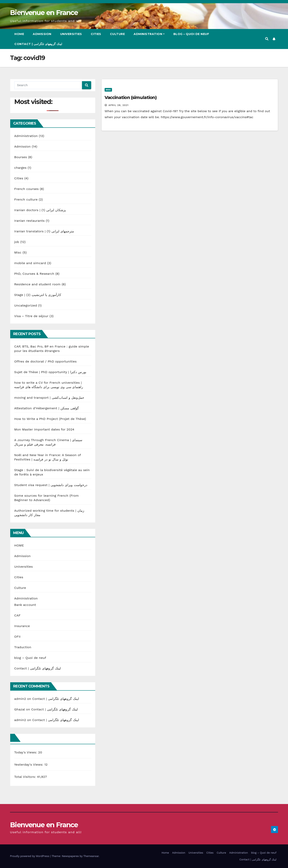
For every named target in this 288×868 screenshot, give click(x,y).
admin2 (20, 699)
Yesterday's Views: (29, 765)
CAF (17, 615)
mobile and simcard (30, 263)
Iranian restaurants (29, 221)
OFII (17, 637)
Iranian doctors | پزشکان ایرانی (40, 210)
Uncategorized (26, 305)
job (17, 242)
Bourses (21, 157)
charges (20, 168)
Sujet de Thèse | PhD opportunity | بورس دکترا (50, 372)
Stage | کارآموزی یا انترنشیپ (38, 295)
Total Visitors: (26, 777)
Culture (117, 34)
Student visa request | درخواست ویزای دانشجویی (51, 485)
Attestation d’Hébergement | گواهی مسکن (46, 408)
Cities (96, 34)
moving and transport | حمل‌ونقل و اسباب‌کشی (49, 398)
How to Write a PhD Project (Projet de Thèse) (50, 419)
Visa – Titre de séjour (31, 316)
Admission (42, 34)
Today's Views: (26, 752)
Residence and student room (37, 284)
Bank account (25, 605)
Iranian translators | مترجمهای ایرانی (44, 231)
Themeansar (91, 856)
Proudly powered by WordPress (30, 856)
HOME (19, 545)
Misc (18, 252)
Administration (149, 34)
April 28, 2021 (119, 105)
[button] (267, 39)
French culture (26, 199)
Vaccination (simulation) (131, 97)
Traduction (23, 647)
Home (19, 34)
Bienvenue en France (44, 13)
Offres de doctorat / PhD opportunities (45, 361)
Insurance (22, 626)
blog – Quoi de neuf (191, 34)
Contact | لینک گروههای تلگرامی (38, 44)
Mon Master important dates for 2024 (44, 429)
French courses (26, 189)
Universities (71, 34)
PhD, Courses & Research (34, 274)
